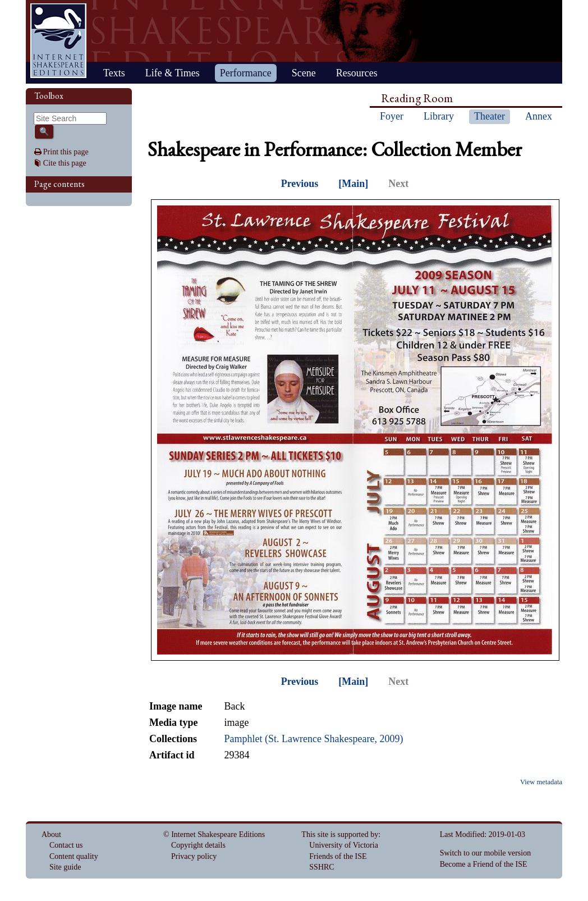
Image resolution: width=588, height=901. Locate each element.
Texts (114, 73)
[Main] (353, 184)
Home (58, 41)
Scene (304, 73)
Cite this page (65, 163)
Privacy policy (194, 856)
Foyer (392, 116)
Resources (357, 73)
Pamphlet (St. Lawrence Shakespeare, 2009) (313, 739)
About (51, 834)
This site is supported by (340, 834)
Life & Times (173, 73)
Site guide (65, 867)
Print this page (66, 152)
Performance (246, 73)
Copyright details (198, 845)
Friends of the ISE (338, 856)
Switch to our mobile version (486, 853)
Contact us (66, 845)
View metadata (541, 782)
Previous (300, 184)
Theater (490, 116)
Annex (539, 116)
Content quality (74, 856)
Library (439, 116)
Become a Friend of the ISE (484, 864)
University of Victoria (344, 845)
